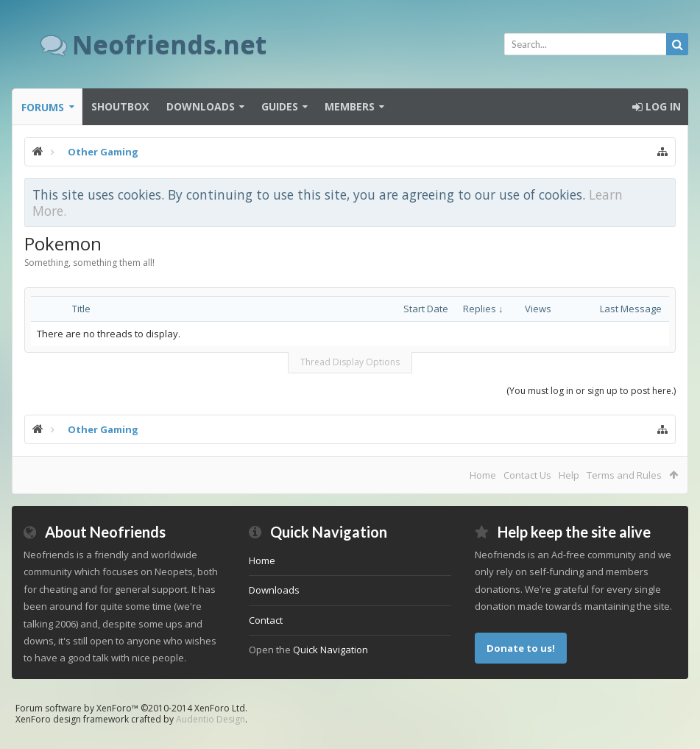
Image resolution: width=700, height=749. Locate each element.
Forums (43, 107)
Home (483, 475)
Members (350, 106)
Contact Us (527, 475)
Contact (266, 620)
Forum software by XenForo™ (131, 708)
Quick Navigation (330, 650)
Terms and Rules (624, 475)
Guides (280, 106)
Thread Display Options (350, 362)
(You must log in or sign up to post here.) (591, 391)
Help (569, 475)
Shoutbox (120, 106)
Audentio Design (211, 719)
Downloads (201, 106)
